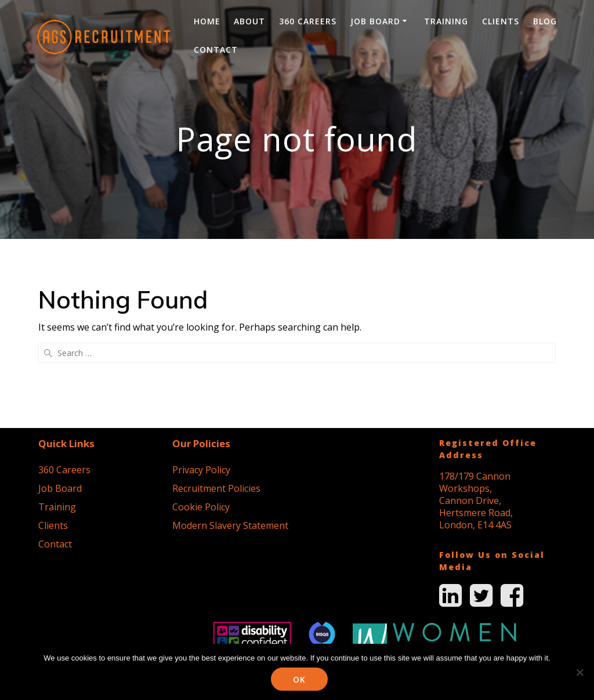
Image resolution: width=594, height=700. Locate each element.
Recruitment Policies (216, 397)
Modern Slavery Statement (230, 434)
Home (207, 21)
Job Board (375, 21)
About (249, 21)
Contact (216, 50)
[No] (579, 672)
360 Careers (308, 21)
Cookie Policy (201, 416)
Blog (545, 21)
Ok (300, 679)
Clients (501, 21)
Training (446, 21)
